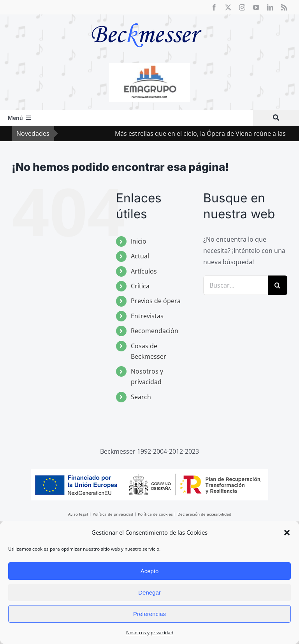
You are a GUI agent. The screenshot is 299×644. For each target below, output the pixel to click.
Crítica (140, 286)
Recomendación (155, 331)
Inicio (139, 241)
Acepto (150, 571)
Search (141, 397)
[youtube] (256, 7)
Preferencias (149, 614)
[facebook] (214, 7)
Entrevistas (147, 316)
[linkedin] (270, 7)
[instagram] (242, 7)
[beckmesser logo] (147, 18)
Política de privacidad (113, 514)
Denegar (149, 592)
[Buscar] (276, 118)
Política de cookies (155, 514)
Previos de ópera (156, 301)
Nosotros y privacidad (150, 633)
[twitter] (228, 7)
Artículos (144, 271)
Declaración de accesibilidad (204, 514)
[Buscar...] (236, 285)
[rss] (284, 7)
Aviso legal (78, 514)
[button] (287, 533)
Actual (140, 256)
